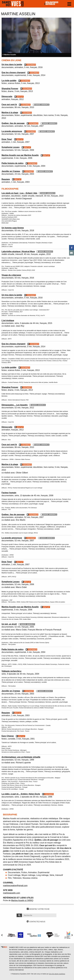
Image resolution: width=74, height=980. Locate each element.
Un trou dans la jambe (12, 64)
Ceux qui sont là (9, 104)
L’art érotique (8, 320)
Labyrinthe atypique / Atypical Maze (18, 251)
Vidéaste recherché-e (12, 671)
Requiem (6, 179)
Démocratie (7, 96)
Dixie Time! (7, 139)
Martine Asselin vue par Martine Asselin (20, 155)
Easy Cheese (8, 736)
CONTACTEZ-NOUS (36, 922)
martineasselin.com (12, 893)
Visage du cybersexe (11, 275)
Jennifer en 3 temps (11, 171)
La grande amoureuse (12, 131)
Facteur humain (9, 493)
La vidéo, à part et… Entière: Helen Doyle (21, 794)
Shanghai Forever (10, 89)
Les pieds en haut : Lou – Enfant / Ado (19, 193)
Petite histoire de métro (13, 163)
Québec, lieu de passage (13, 123)
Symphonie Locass (11, 147)
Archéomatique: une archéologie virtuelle (21, 757)
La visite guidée (9, 81)
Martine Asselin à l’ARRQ (22, 900)
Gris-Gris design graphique (57, 974)
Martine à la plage (10, 113)
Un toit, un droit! (9, 624)
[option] (36, 37)
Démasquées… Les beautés (15, 405)
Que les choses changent (13, 73)
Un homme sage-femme (13, 228)
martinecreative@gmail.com (15, 886)
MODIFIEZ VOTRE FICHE (38, 909)
